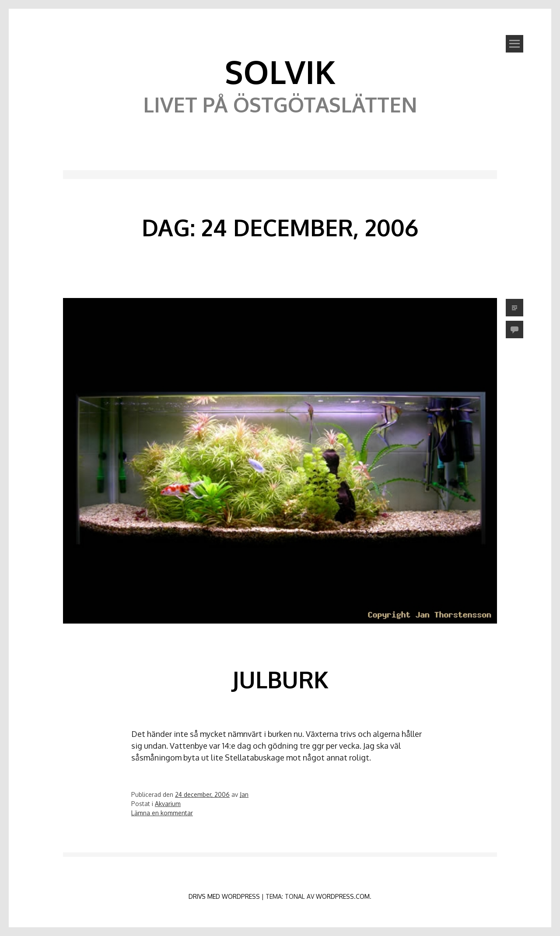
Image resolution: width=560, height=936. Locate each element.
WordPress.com (343, 896)
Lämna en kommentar (162, 813)
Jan (244, 794)
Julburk (280, 679)
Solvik (280, 71)
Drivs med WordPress (224, 896)
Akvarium (168, 804)
